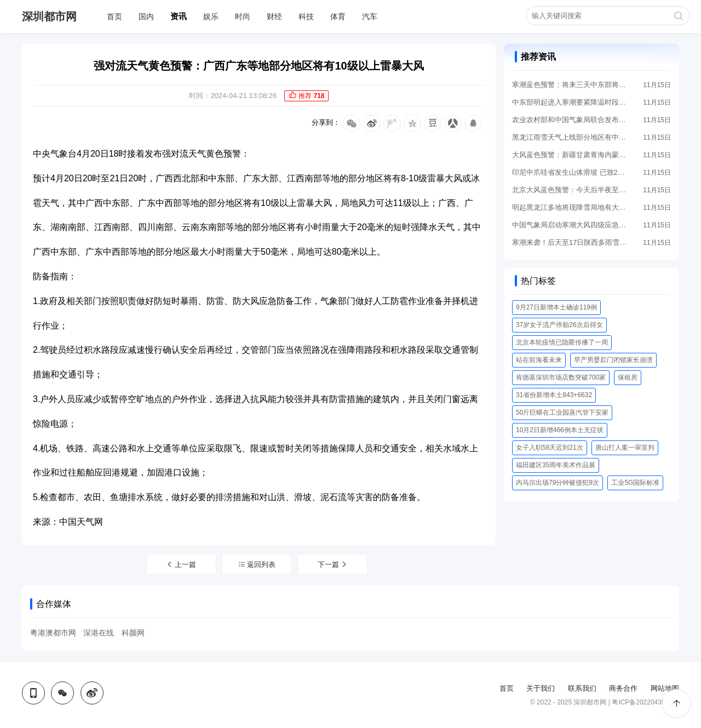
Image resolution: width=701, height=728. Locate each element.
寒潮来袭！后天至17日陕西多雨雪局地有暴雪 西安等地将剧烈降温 (570, 242)
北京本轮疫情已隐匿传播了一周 (562, 342)
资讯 (179, 16)
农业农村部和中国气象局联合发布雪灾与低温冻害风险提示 (570, 120)
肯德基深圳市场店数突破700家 (561, 377)
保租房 (628, 377)
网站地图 (665, 688)
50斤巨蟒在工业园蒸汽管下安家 (562, 412)
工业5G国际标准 (635, 483)
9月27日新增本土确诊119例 (556, 307)
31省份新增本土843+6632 (554, 395)
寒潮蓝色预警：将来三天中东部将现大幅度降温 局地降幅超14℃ (570, 85)
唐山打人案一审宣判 (625, 448)
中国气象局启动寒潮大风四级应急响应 (570, 225)
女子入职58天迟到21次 (550, 448)
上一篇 (181, 564)
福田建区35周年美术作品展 (556, 465)
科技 (306, 16)
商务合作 (623, 688)
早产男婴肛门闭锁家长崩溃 (613, 360)
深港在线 (99, 633)
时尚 (243, 16)
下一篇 (333, 564)
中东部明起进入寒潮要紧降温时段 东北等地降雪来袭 (570, 102)
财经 (274, 16)
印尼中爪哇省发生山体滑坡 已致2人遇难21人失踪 (570, 172)
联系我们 (582, 688)
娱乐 (211, 16)
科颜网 (133, 633)
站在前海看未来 (539, 360)
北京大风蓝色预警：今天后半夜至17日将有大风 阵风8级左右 (570, 190)
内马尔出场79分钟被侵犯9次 (558, 483)
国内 (146, 16)
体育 (338, 16)
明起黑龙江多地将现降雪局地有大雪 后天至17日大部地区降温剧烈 (570, 207)
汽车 (370, 16)
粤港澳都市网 (53, 633)
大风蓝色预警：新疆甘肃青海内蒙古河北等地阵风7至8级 (570, 155)
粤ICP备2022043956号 (645, 702)
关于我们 (541, 688)
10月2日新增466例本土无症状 (560, 430)
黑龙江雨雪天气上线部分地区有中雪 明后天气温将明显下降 (570, 137)
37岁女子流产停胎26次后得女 (559, 325)
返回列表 (257, 564)
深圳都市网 (49, 16)
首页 (114, 16)
